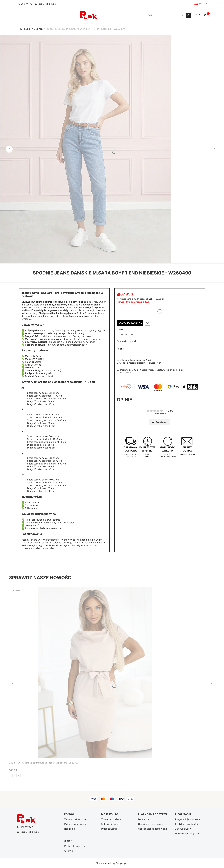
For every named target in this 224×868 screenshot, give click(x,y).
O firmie (69, 851)
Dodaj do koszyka (130, 323)
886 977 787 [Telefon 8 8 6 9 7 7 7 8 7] (27, 4)
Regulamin (70, 829)
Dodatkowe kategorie (187, 833)
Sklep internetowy (111, 863)
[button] (18, 15)
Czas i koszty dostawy (150, 824)
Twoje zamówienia (111, 819)
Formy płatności (147, 819)
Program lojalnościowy (187, 819)
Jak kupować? (183, 829)
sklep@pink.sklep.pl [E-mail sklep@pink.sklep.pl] (47, 4)
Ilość (121, 330)
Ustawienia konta (111, 824)
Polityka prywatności (186, 824)
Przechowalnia (109, 829)
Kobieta (29, 29)
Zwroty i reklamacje (75, 819)
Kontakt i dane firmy (75, 846)
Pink (19, 29)
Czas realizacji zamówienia (153, 829)
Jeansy (40, 29)
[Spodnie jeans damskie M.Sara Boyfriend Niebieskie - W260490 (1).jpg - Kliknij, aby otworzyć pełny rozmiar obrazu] (86, 149)
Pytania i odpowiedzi (76, 824)
